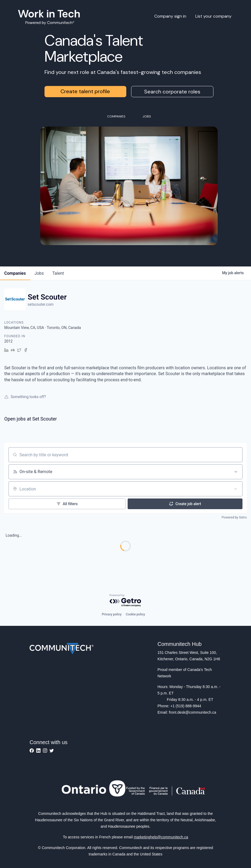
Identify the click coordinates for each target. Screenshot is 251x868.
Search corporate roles (172, 92)
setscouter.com (41, 304)
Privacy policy (112, 614)
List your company (213, 16)
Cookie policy (135, 614)
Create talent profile (85, 91)
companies (15, 273)
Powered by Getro (234, 517)
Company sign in (170, 16)
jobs (39, 273)
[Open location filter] (236, 489)
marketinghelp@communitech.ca (161, 837)
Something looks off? (25, 397)
